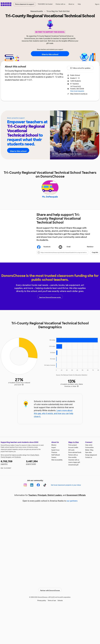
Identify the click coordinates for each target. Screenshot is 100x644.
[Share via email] (68, 250)
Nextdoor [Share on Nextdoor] (87, 250)
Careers (54, 460)
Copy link (95, 255)
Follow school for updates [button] (80, 68)
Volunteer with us (74, 463)
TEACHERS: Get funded (45, 4)
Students (62, 107)
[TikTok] (45, 488)
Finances (54, 455)
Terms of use (52, 602)
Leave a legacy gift (74, 465)
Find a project (73, 448)
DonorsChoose (6, 4)
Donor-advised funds (75, 455)
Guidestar (18, 460)
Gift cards (71, 453)
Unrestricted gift (73, 468)
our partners (72, 504)
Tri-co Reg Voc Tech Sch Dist (58, 11)
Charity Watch (35, 458)
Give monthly (72, 460)
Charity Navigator (6, 460)
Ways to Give (73, 445)
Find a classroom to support (25, 4)
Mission (54, 448)
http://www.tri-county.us (79, 94)
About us (71, 4)
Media (87, 453)
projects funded (37, 465)
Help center (89, 448)
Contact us (89, 460)
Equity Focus (55, 453)
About (37, 107)
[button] (68, 255)
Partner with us (61, 4)
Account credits (73, 450)
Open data (88, 455)
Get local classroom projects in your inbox (66, 488)
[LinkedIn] (32, 488)
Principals (42, 498)
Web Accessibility (57, 463)
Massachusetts (37, 11)
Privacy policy (42, 602)
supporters (12, 465)
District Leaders (55, 498)
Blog (92, 453)
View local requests (77, 91)
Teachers (49, 107)
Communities (89, 450)
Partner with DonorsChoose (50, 592)
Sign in (97, 4)
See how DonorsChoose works (50, 300)
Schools (60, 602)
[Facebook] (38, 488)
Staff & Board (56, 458)
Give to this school (50, 54)
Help (79, 4)
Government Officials (76, 498)
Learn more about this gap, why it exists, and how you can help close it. (54, 416)
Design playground (91, 458)
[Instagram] (25, 488)
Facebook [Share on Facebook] (44, 250)
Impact (54, 450)
